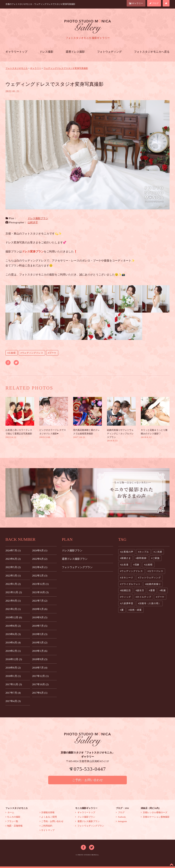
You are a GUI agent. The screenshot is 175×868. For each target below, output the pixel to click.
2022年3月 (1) (13, 576)
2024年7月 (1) (13, 550)
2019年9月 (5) (40, 617)
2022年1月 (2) (13, 584)
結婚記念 (126, 590)
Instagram (121, 821)
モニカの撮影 (13, 817)
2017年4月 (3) (13, 701)
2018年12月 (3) (14, 659)
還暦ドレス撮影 (75, 52)
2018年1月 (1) (13, 676)
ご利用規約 (46, 826)
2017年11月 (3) (14, 684)
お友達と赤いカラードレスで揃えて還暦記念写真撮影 (20, 418)
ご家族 (156, 558)
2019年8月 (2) (13, 626)
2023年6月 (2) (13, 559)
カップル (144, 552)
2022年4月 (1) (40, 567)
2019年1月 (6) (40, 651)
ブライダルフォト (131, 584)
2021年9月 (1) (13, 601)
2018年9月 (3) (40, 659)
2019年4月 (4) (13, 643)
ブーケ (53, 353)
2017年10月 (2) (40, 684)
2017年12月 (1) (40, 676)
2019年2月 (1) (13, 651)
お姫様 (12, 353)
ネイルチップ (144, 597)
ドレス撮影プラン (38, 218)
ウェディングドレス (33, 353)
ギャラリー (136, 3)
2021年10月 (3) (40, 592)
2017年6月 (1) (40, 693)
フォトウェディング (109, 52)
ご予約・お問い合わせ (87, 780)
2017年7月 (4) (13, 693)
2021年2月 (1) (13, 609)
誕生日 (140, 590)
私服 (163, 590)
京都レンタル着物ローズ (154, 812)
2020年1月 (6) (40, 609)
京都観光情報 (47, 812)
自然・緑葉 (136, 610)
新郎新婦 (142, 558)
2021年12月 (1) (40, 584)
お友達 (125, 565)
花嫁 (137, 565)
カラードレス (156, 571)
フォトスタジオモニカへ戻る (152, 52)
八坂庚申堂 (127, 603)
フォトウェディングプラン (77, 567)
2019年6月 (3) (13, 634)
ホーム (10, 812)
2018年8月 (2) (13, 668)
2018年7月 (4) (40, 668)
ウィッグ (126, 597)
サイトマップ (47, 830)
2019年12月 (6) (14, 617)
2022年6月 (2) (40, 559)
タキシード (127, 578)
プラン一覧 (12, 821)
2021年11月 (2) (14, 592)
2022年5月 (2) (13, 567)
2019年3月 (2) (40, 643)
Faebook (121, 817)
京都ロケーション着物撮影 (155, 817)
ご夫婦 (158, 552)
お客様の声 (127, 552)
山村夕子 (33, 222)
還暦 (153, 590)
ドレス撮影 (46, 52)
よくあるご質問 (48, 817)
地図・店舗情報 (14, 826)
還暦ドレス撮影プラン (75, 559)
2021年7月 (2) (40, 601)
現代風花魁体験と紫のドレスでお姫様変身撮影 (87, 418)
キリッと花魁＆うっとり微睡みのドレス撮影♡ (155, 418)
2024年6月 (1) (40, 550)
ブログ (154, 3)
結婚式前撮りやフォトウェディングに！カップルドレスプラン (121, 419)
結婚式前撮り (154, 584)
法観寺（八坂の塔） (150, 603)
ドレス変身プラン (33, 252)
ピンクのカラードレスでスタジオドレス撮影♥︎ (54, 418)
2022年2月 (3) (40, 576)
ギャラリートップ (16, 52)
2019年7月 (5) (40, 626)
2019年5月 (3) (40, 634)
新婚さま (126, 558)
